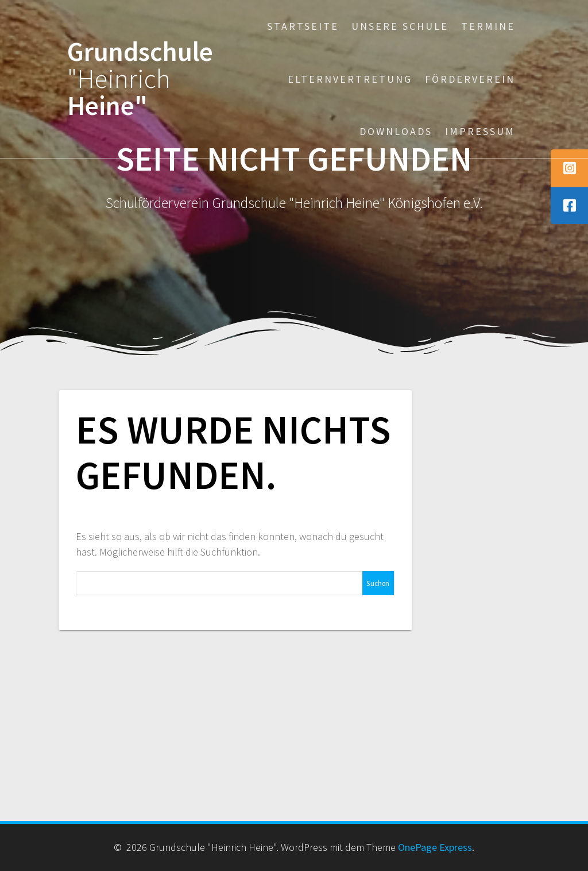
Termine (488, 26)
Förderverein (470, 79)
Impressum (480, 131)
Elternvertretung (350, 79)
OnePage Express (435, 847)
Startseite (303, 26)
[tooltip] (569, 168)
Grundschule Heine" (140, 79)
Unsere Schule (400, 26)
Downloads (396, 131)
